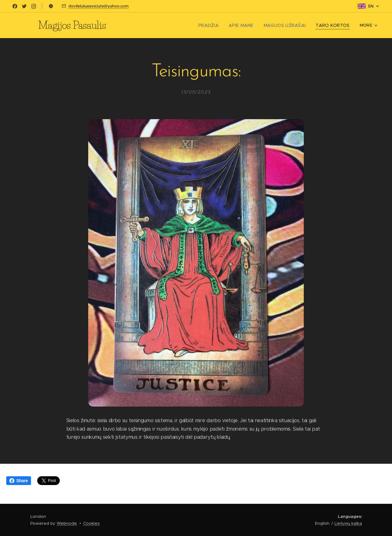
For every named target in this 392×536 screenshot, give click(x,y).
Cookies (92, 523)
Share (19, 481)
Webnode (67, 523)
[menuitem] (145, 25)
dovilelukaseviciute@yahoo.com (99, 6)
